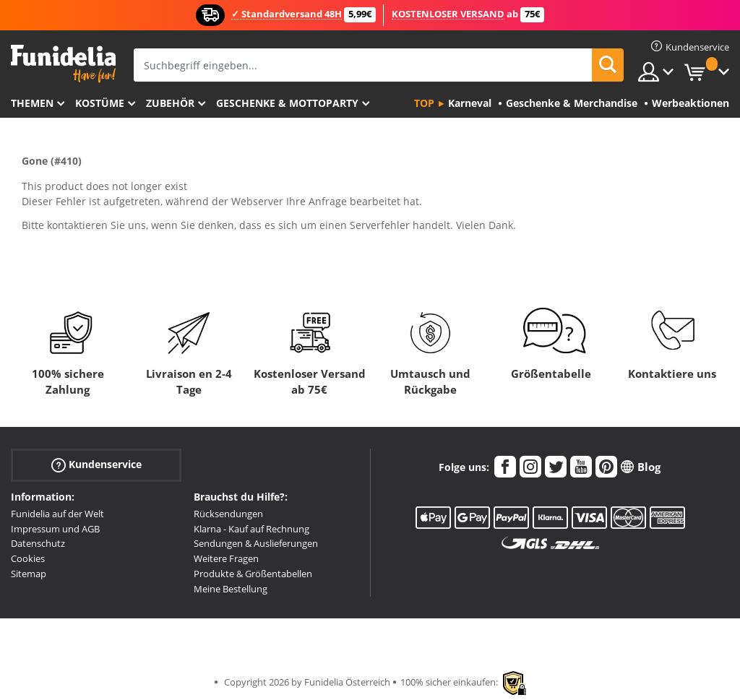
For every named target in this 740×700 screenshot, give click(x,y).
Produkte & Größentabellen (253, 574)
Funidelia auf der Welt (57, 514)
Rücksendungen (228, 514)
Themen (32, 103)
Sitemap (29, 574)
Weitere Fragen (226, 558)
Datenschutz (38, 543)
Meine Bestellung (231, 589)
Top (424, 103)
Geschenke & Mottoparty (287, 103)
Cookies (28, 558)
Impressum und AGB (55, 529)
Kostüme (100, 103)
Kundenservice (96, 465)
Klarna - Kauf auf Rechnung (251, 529)
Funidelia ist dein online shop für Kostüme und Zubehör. (63, 64)
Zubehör (170, 103)
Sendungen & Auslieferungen (256, 543)
